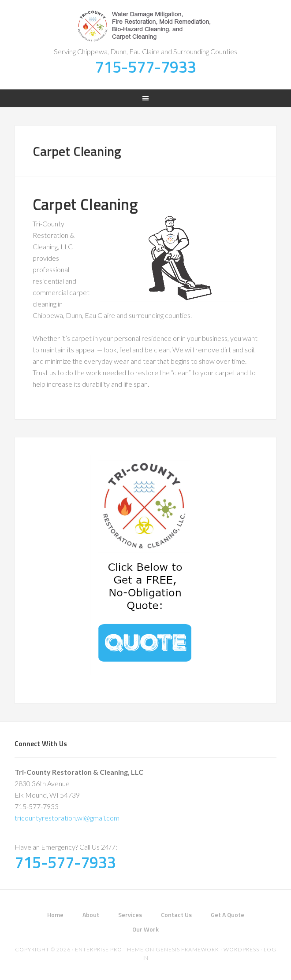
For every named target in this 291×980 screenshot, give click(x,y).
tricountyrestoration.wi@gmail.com (67, 818)
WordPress (241, 949)
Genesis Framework (187, 949)
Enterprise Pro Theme (109, 949)
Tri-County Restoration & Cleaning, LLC (145, 26)
